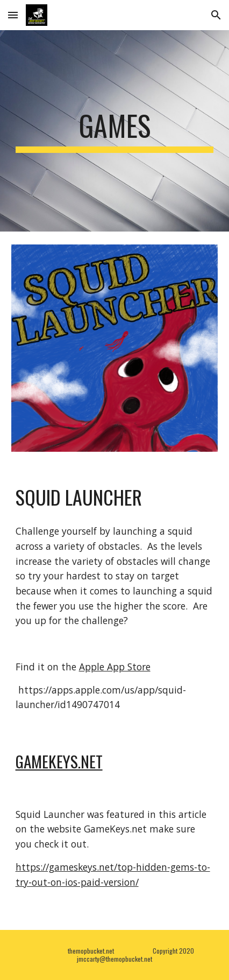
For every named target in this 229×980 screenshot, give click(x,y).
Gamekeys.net (59, 761)
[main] (115, 131)
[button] (13, 15)
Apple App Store (115, 667)
